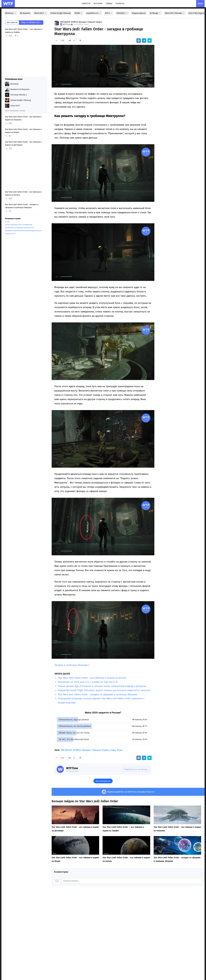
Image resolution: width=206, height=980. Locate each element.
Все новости (12, 22)
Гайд (113, 750)
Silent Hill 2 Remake (175, 13)
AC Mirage (155, 13)
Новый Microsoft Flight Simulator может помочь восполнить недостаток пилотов (104, 690)
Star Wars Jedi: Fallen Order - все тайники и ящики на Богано (92, 678)
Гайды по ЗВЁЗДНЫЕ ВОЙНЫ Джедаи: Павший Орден (32, 22)
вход (200, 4)
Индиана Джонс (139, 13)
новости (86, 4)
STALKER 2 (122, 13)
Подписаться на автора (136, 769)
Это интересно (103, 781)
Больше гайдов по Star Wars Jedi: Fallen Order (85, 801)
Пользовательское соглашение (19, 225)
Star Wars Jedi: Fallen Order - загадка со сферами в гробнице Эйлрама (97, 694)
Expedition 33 (94, 13)
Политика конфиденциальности (19, 228)
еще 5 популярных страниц (15, 111)
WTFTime (72, 768)
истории (98, 4)
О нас (7, 222)
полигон (120, 4)
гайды (109, 4)
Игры (120, 750)
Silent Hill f (40, 13)
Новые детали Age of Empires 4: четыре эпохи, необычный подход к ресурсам (102, 686)
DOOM (78, 13)
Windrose (11, 13)
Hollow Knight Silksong (61, 13)
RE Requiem (25, 13)
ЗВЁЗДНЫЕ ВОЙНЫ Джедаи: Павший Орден (81, 22)
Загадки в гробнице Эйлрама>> (72, 665)
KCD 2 (109, 13)
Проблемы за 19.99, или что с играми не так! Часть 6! (88, 682)
